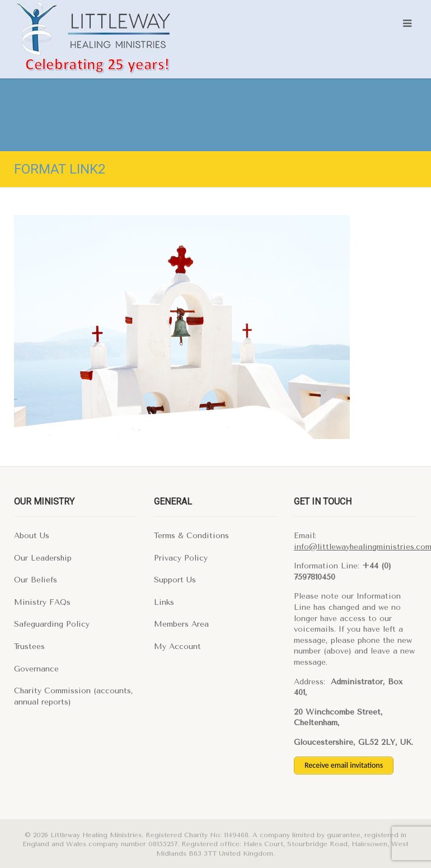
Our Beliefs (36, 580)
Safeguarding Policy (52, 624)
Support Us (175, 580)
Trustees (29, 647)
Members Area (181, 624)
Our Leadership (43, 558)
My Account (177, 647)
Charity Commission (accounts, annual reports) (74, 696)
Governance (36, 669)
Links (164, 602)
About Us (32, 536)
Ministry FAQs (42, 602)
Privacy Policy (181, 558)
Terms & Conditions (191, 536)
